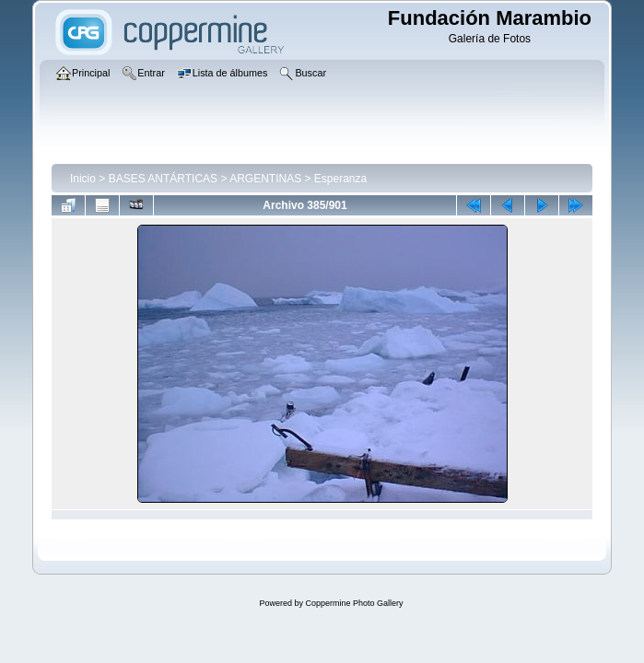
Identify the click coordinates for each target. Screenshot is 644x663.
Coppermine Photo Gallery (354, 603)
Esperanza (340, 179)
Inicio (83, 179)
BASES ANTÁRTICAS (163, 179)
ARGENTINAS (265, 179)
